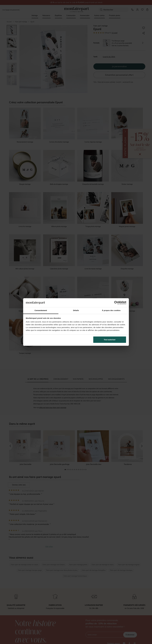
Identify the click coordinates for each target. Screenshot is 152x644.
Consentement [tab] (41, 310)
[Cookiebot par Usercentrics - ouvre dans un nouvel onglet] (116, 303)
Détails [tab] (76, 310)
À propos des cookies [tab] (111, 310)
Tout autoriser (110, 340)
